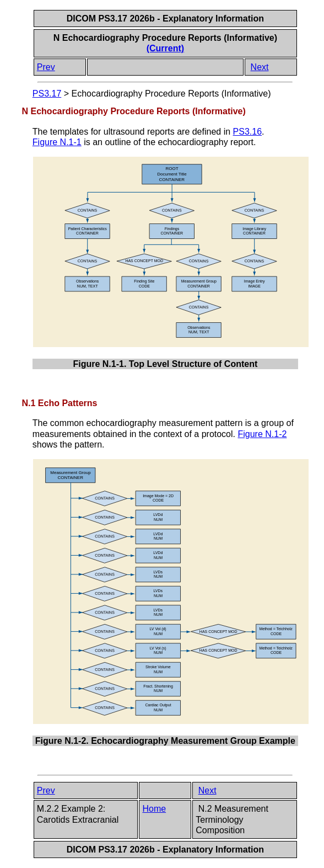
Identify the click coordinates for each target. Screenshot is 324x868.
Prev (46, 67)
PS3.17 (47, 94)
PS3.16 (247, 132)
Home (154, 809)
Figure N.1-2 (262, 434)
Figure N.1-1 (57, 142)
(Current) (165, 48)
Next (260, 67)
